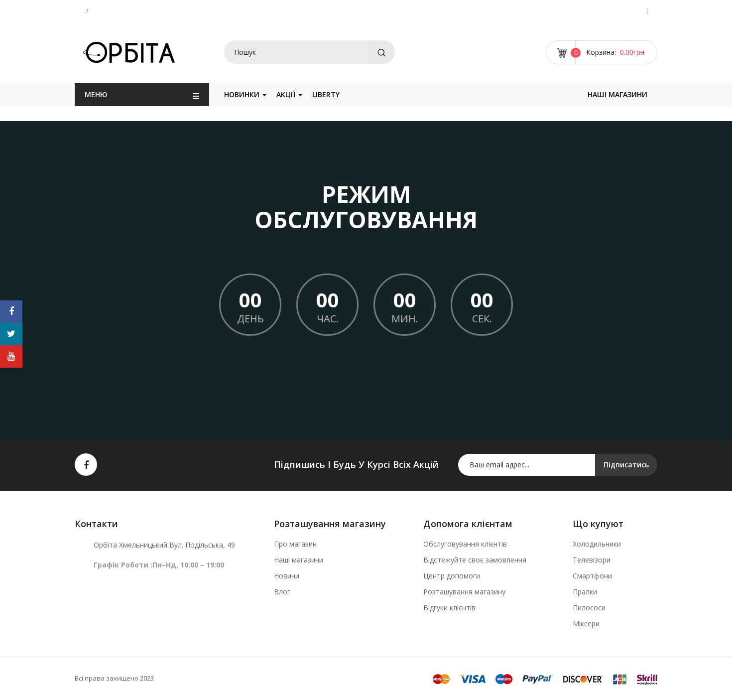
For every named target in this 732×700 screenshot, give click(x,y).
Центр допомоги (452, 576)
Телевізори (592, 560)
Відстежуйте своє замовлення (475, 560)
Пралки (585, 592)
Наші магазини (299, 560)
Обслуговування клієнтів (465, 544)
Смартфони (592, 576)
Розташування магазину (464, 592)
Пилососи (589, 608)
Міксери (586, 624)
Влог (282, 592)
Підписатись (626, 465)
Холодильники (597, 544)
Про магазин (295, 544)
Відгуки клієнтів (449, 608)
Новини (287, 576)
